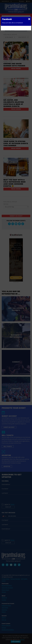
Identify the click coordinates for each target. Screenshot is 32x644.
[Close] (29, 19)
